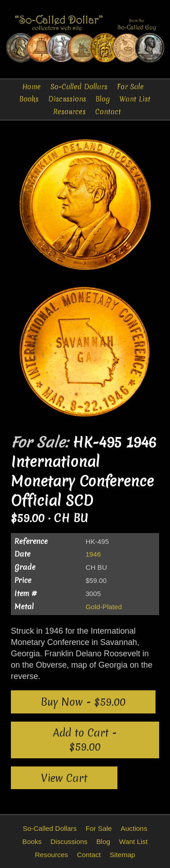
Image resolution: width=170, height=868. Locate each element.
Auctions (134, 828)
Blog (103, 99)
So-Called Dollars (79, 87)
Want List (135, 99)
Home (32, 87)
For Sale (130, 87)
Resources (69, 112)
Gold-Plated (104, 607)
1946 (93, 554)
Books (29, 99)
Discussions (67, 99)
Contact (108, 112)
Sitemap (122, 855)
